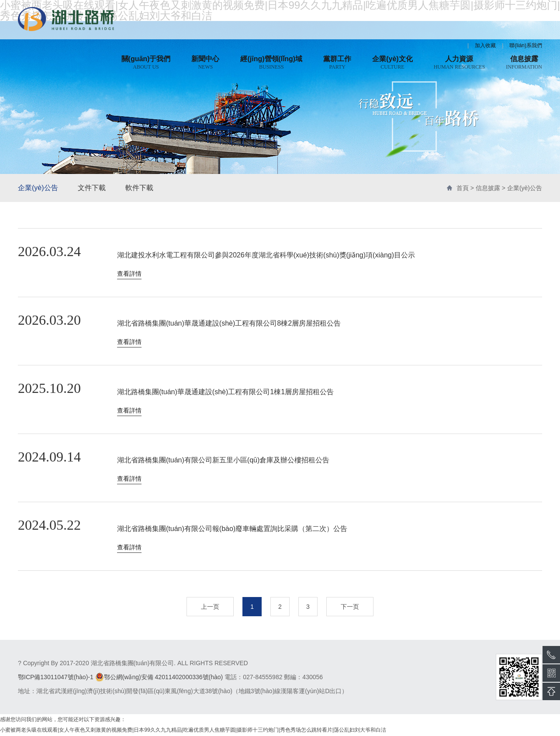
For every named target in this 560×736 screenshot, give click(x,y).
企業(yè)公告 (38, 188)
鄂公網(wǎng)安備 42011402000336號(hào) (159, 678)
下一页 (350, 608)
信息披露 (488, 188)
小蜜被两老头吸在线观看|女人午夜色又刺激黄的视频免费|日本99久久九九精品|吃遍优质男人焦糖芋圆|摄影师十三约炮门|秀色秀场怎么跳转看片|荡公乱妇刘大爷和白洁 (193, 731)
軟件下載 (139, 188)
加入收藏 (485, 45)
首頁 (463, 188)
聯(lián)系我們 (526, 45)
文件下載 (92, 188)
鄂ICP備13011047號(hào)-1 (56, 678)
